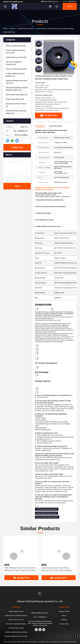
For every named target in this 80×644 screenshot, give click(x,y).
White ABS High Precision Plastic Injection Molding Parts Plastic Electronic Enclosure (20, 569)
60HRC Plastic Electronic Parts (47, 513)
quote (70, 6)
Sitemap (64, 620)
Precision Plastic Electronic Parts (47, 517)
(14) (15, 75)
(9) (16, 105)
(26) (14, 63)
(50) (16, 57)
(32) (15, 52)
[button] (39, 72)
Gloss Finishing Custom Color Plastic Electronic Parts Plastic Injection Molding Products (56, 569)
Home (5, 29)
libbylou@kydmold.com (50, 1)
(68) (16, 46)
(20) (16, 69)
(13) (17, 89)
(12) (16, 82)
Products (13, 29)
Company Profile (64, 611)
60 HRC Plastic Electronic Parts (47, 509)
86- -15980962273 (70, 1)
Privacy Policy (64, 624)
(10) (15, 99)
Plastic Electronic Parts (26, 29)
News (64, 616)
